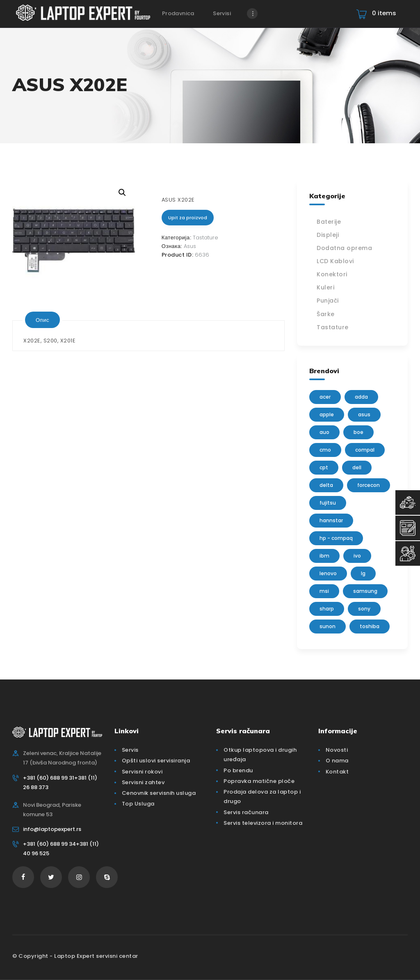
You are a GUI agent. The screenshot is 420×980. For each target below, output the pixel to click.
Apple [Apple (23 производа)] (327, 414)
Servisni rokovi (142, 772)
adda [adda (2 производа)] (361, 397)
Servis (130, 750)
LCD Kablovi (335, 261)
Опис (42, 320)
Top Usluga (138, 804)
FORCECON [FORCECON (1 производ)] (369, 485)
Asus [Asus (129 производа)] (364, 414)
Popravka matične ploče (259, 781)
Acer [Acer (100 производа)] (325, 397)
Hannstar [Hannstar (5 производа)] (331, 520)
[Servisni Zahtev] (408, 528)
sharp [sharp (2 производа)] (327, 609)
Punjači (328, 301)
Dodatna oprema (344, 248)
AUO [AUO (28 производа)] (324, 432)
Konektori (332, 274)
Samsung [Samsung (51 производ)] (365, 591)
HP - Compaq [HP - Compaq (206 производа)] (336, 538)
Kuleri (325, 287)
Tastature (205, 238)
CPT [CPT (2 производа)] (324, 467)
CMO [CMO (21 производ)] (325, 450)
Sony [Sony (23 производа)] (364, 609)
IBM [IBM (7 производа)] (324, 556)
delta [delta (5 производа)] (326, 485)
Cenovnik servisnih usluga (159, 793)
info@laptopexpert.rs (52, 829)
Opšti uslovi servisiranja (156, 761)
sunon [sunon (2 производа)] (328, 626)
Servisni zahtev (143, 782)
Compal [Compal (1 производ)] (365, 450)
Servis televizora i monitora (263, 823)
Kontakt (337, 772)
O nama (337, 761)
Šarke (326, 314)
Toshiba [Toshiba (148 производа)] (370, 626)
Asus (190, 246)
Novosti (337, 750)
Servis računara (246, 812)
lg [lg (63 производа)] (363, 573)
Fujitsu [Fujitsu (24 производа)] (328, 503)
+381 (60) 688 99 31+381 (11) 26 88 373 (60, 783)
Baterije (329, 222)
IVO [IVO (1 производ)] (357, 556)
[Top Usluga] (408, 503)
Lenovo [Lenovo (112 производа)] (328, 573)
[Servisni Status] (408, 553)
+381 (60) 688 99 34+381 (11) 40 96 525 (61, 849)
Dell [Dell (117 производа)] (357, 467)
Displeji (328, 235)
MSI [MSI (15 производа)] (324, 591)
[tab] (42, 320)
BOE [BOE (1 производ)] (358, 432)
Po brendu (238, 770)
